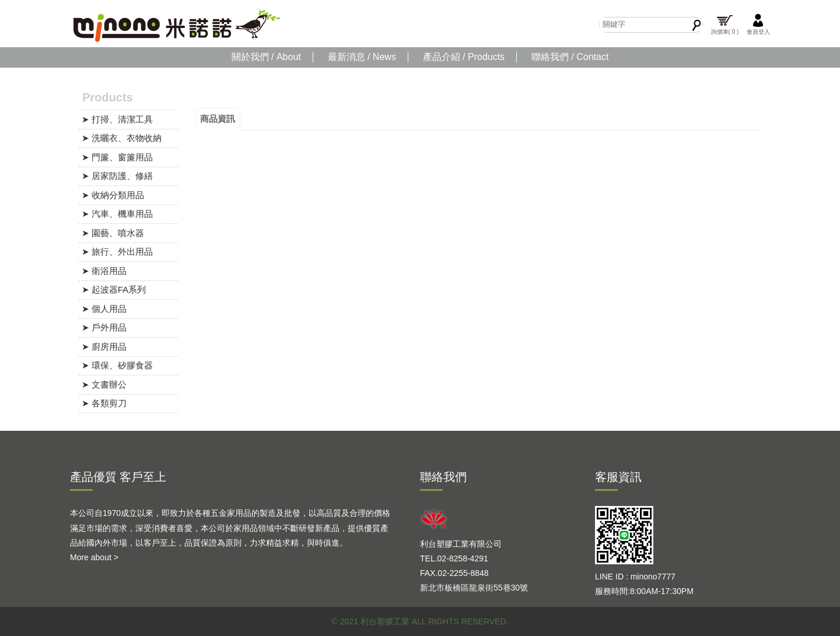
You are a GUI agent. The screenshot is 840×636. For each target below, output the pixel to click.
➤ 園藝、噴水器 (113, 233)
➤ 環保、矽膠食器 (117, 365)
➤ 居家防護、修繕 (117, 176)
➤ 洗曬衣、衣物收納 (122, 138)
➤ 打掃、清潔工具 (117, 119)
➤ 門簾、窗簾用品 (117, 157)
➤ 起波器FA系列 (114, 289)
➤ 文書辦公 (104, 384)
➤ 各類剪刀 (104, 403)
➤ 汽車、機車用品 (117, 214)
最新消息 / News (362, 57)
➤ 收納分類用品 (113, 195)
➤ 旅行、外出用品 (117, 252)
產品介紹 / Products (464, 57)
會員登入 (758, 24)
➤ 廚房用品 (104, 347)
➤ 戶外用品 (104, 327)
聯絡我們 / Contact (570, 57)
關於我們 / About (266, 57)
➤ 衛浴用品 (104, 271)
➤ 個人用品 (104, 309)
